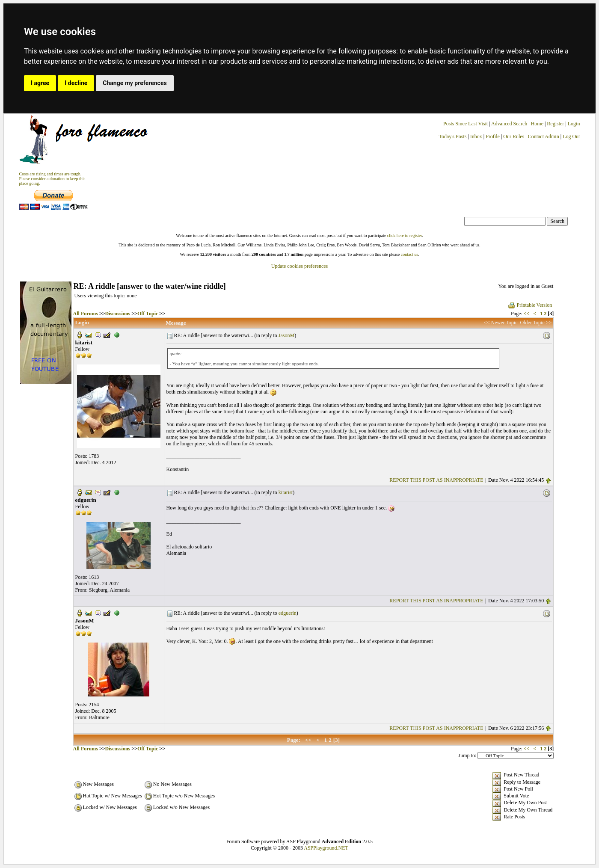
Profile (493, 136)
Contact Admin (544, 136)
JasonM (286, 335)
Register (556, 124)
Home (537, 124)
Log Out (571, 136)
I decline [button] (76, 83)
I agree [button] (40, 83)
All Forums (86, 314)
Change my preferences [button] (135, 83)
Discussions (118, 314)
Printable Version (530, 305)
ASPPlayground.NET (326, 848)
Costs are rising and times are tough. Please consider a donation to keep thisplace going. (52, 179)
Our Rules (514, 136)
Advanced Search (509, 124)
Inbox (476, 136)
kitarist (286, 492)
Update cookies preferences (300, 266)
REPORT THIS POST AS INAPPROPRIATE (436, 480)
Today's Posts (452, 136)
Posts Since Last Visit (466, 124)
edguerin (288, 613)
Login (574, 124)
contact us (409, 254)
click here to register (405, 236)
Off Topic (148, 314)
